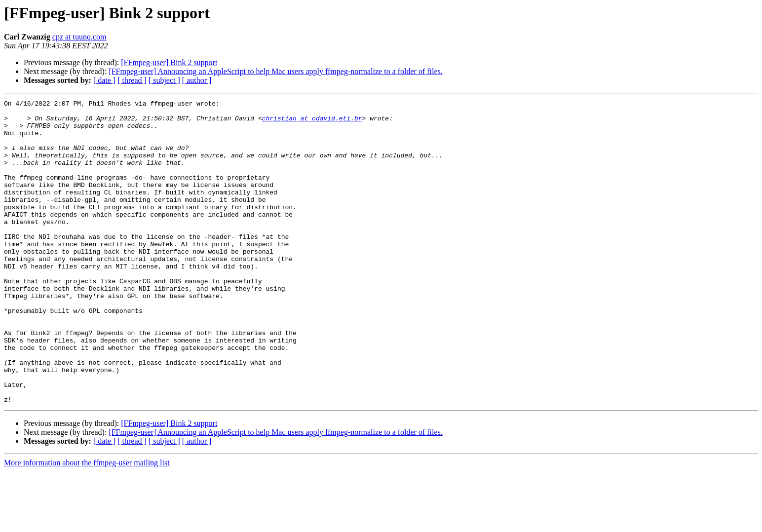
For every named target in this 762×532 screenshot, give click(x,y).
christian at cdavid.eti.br (312, 122)
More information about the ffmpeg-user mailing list (87, 523)
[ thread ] (132, 80)
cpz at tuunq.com (79, 37)
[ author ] (197, 80)
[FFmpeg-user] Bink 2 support (169, 62)
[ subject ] (164, 80)
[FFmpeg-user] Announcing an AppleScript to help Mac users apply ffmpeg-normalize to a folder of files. (275, 71)
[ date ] (104, 80)
